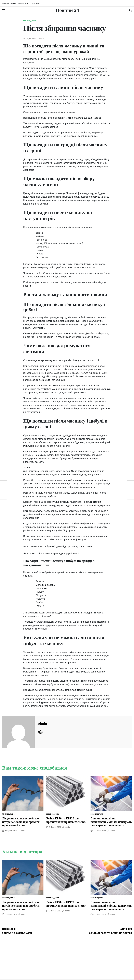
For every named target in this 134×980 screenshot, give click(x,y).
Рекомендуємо (29, 21)
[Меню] (4, 10)
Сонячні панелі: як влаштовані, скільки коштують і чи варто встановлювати (111, 822)
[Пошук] (131, 10)
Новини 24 (67, 10)
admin (42, 39)
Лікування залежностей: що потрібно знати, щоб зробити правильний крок (21, 822)
